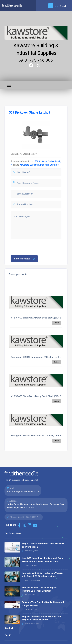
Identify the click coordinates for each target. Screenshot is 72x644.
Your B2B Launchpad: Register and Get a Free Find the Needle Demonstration (42, 560)
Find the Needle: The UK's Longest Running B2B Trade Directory (39, 589)
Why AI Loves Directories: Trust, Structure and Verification (43, 545)
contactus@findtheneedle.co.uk (23, 492)
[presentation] (32, 247)
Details (57, 323)
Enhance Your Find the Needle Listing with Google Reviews (43, 604)
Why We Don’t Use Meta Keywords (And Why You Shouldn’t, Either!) (42, 618)
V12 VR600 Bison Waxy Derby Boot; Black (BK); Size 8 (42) (41, 318)
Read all (11, 628)
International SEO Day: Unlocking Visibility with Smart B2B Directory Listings (43, 575)
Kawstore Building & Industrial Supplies (39, 165)
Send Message (25, 259)
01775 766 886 (36, 60)
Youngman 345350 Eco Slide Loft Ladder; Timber (36, 436)
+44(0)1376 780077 (28, 517)
